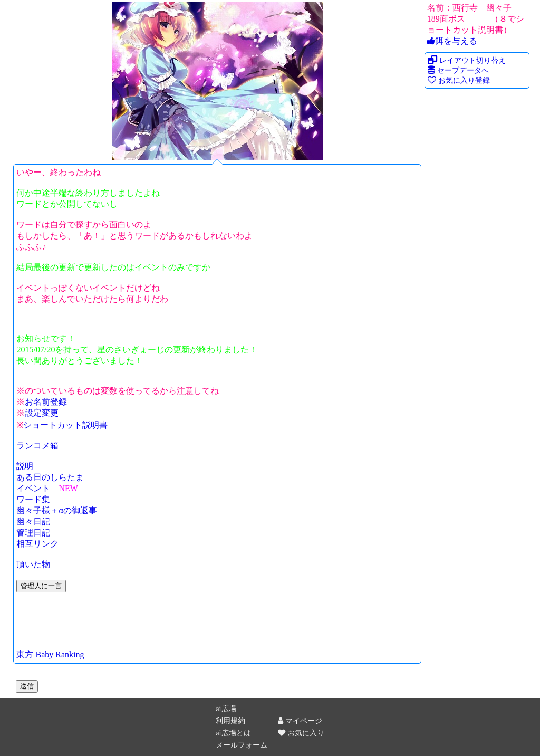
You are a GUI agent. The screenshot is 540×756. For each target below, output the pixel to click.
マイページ (300, 721)
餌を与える (452, 41)
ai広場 (226, 709)
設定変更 (42, 413)
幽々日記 (33, 521)
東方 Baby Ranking (50, 654)
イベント (33, 488)
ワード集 (33, 499)
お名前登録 (46, 402)
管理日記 (33, 533)
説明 (25, 466)
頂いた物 (33, 564)
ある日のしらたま (50, 477)
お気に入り (301, 733)
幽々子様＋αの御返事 (56, 510)
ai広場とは (233, 733)
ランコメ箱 (37, 446)
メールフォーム (242, 745)
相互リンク (37, 544)
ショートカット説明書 (65, 425)
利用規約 (230, 721)
